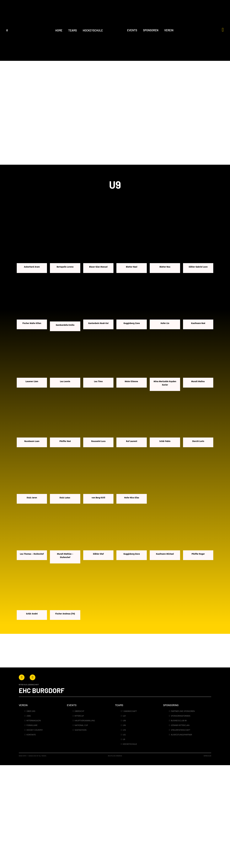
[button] (7, 30)
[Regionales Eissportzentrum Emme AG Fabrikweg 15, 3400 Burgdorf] (145, 840)
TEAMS (73, 30)
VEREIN (169, 30)
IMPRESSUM (207, 756)
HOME (59, 30)
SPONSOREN (151, 30)
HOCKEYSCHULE (93, 30)
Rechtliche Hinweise (115, 756)
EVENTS (132, 30)
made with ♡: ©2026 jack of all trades (33, 756)
